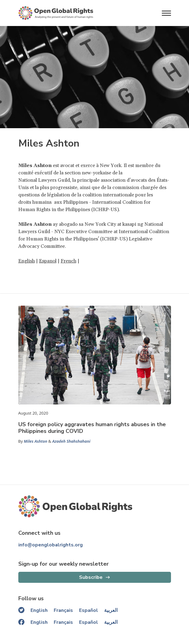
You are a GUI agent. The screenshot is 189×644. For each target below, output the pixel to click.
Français (63, 610)
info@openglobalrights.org (51, 545)
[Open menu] (166, 13)
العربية (111, 610)
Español (89, 610)
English (27, 261)
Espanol (48, 261)
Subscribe (91, 577)
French (69, 261)
